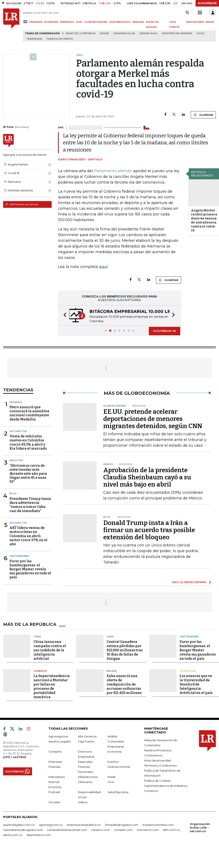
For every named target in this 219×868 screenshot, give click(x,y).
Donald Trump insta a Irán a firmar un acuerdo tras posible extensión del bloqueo (149, 530)
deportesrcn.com (39, 835)
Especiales (85, 762)
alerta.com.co (13, 835)
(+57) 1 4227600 (15, 757)
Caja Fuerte (86, 741)
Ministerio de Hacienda (177, 33)
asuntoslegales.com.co (19, 825)
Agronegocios (58, 736)
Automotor (18, 431)
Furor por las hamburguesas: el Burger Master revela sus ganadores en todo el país (30, 569)
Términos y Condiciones (160, 765)
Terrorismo (34, 39)
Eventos (113, 762)
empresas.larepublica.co (84, 825)
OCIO (79, 22)
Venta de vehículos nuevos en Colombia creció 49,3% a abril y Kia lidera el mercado (28, 442)
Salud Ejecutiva (118, 792)
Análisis (112, 736)
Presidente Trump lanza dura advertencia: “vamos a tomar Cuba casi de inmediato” (30, 505)
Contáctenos (153, 755)
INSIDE (210, 22)
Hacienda (16, 402)
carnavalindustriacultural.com (67, 830)
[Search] (187, 13)
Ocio (111, 782)
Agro (110, 637)
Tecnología (188, 671)
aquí (103, 267)
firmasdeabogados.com (122, 825)
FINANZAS (36, 22)
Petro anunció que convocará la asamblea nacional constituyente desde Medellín (29, 413)
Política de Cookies (157, 781)
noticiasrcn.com (148, 830)
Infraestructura (88, 777)
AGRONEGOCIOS (120, 22)
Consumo (55, 752)
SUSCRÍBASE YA (165, 331)
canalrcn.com (101, 830)
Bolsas (112, 671)
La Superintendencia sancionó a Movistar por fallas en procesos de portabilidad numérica (52, 686)
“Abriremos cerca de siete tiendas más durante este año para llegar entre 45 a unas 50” (28, 474)
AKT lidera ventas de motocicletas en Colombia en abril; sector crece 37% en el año (28, 536)
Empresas (55, 762)
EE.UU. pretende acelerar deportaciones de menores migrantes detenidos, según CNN (153, 419)
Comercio (40, 671)
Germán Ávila (148, 33)
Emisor (104, 33)
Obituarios (85, 782)
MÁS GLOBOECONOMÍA (189, 582)
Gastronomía (19, 556)
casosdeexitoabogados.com (23, 830)
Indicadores (57, 777)
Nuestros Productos (158, 750)
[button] (64, 316)
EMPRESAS (67, 22)
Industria (16, 460)
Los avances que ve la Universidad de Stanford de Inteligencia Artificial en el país (196, 684)
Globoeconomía (119, 767)
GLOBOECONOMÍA (96, 22)
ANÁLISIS (138, 22)
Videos (83, 802)
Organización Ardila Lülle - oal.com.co (200, 827)
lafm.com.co (171, 830)
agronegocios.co (51, 825)
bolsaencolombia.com (158, 825)
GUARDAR (203, 115)
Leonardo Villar (124, 33)
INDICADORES (195, 22)
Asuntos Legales (60, 741)
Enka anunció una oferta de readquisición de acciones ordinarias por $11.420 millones (124, 684)
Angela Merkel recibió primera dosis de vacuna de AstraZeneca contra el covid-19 (204, 220)
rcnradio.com (123, 830)
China (37, 637)
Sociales (54, 802)
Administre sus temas (22, 204)
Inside (112, 777)
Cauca (200, 33)
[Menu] (26, 22)
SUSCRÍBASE (207, 3)
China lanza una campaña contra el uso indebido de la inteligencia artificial (50, 650)
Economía (114, 752)
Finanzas (54, 767)
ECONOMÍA (51, 22)
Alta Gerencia (87, 736)
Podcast (54, 792)
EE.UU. (13, 493)
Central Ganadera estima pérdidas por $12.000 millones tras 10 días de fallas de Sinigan (125, 650)
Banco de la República (81, 33)
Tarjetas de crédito (60, 39)
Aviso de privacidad (158, 760)
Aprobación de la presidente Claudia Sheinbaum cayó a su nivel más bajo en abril (147, 477)
